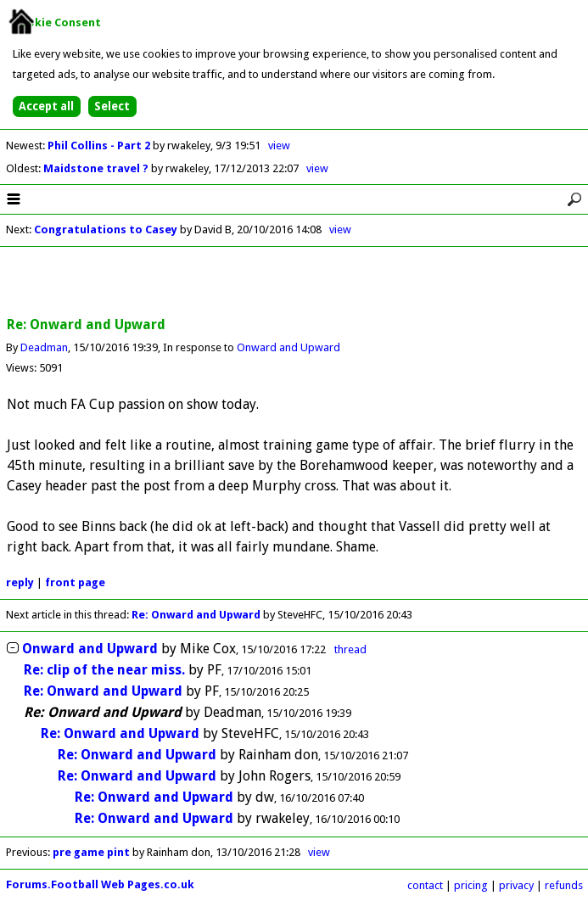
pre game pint (91, 852)
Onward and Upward (288, 347)
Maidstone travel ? (97, 168)
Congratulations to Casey (106, 229)
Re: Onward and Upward (196, 615)
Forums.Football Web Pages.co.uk (100, 884)
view (279, 146)
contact (425, 885)
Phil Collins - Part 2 (100, 146)
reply (20, 582)
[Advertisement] (294, 283)
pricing (471, 885)
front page (75, 582)
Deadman (44, 347)
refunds (564, 885)
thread (350, 649)
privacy (516, 885)
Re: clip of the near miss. (104, 670)
